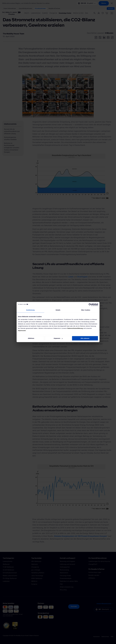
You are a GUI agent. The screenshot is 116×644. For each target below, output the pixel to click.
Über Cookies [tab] (86, 310)
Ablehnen (31, 338)
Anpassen (58, 338)
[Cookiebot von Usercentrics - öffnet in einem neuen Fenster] (90, 305)
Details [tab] (58, 310)
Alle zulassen (85, 338)
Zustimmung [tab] (30, 310)
